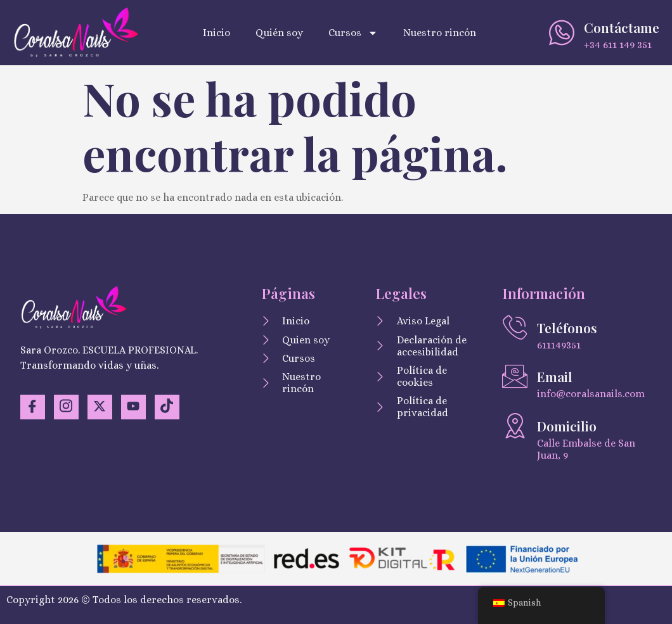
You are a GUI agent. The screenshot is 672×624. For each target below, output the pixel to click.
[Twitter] (101, 407)
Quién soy (279, 33)
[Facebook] (33, 407)
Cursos (353, 33)
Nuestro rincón (440, 33)
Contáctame (622, 27)
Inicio (216, 33)
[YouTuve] (136, 407)
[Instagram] (67, 407)
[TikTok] (170, 407)
